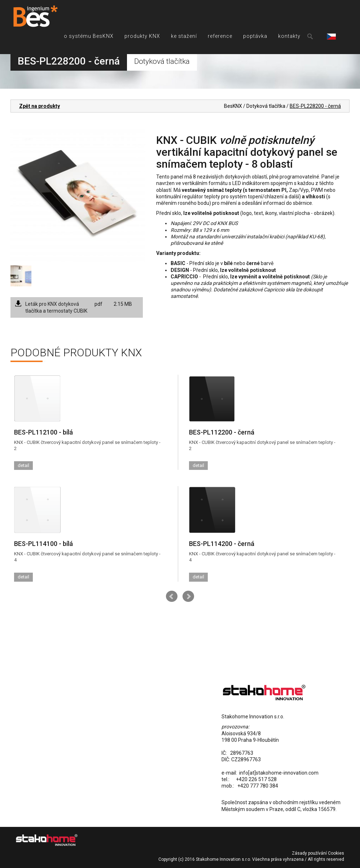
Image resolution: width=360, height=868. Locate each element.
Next (188, 596)
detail (23, 465)
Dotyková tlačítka (266, 106)
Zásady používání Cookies (318, 853)
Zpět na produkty (39, 106)
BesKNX (233, 106)
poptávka (255, 36)
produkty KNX (142, 36)
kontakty (289, 36)
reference (220, 36)
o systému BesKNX (89, 36)
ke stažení (184, 36)
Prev (172, 596)
